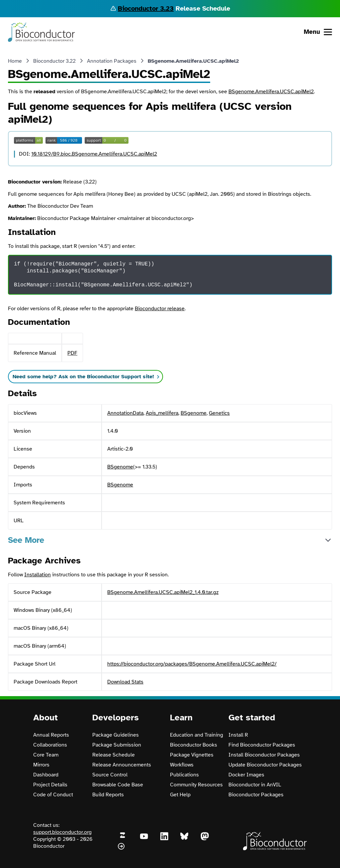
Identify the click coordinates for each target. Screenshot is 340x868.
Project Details (50, 785)
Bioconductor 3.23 (146, 8)
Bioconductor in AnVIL (255, 785)
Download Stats (125, 682)
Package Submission (117, 745)
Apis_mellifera (162, 413)
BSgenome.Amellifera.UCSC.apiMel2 (271, 92)
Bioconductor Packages (256, 795)
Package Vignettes (192, 755)
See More (26, 540)
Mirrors (41, 765)
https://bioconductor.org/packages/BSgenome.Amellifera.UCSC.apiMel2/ (192, 664)
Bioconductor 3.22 (54, 61)
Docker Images (246, 775)
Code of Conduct (53, 795)
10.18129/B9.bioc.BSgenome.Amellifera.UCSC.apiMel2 (94, 154)
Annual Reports (51, 735)
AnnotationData (125, 413)
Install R (238, 735)
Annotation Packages (112, 61)
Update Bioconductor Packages (265, 765)
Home (15, 61)
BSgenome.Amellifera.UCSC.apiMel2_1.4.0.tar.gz (163, 592)
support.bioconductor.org (62, 832)
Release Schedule (114, 755)
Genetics (219, 413)
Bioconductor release (160, 309)
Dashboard (46, 775)
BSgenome (194, 413)
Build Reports (108, 795)
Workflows (182, 765)
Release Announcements (122, 765)
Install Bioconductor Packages (264, 755)
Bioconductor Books (194, 745)
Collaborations (50, 745)
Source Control (110, 775)
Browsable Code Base (118, 785)
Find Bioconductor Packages (262, 745)
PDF (72, 353)
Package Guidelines (116, 735)
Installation (38, 575)
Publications (184, 775)
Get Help (180, 795)
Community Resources (196, 785)
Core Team (46, 755)
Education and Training (197, 735)
